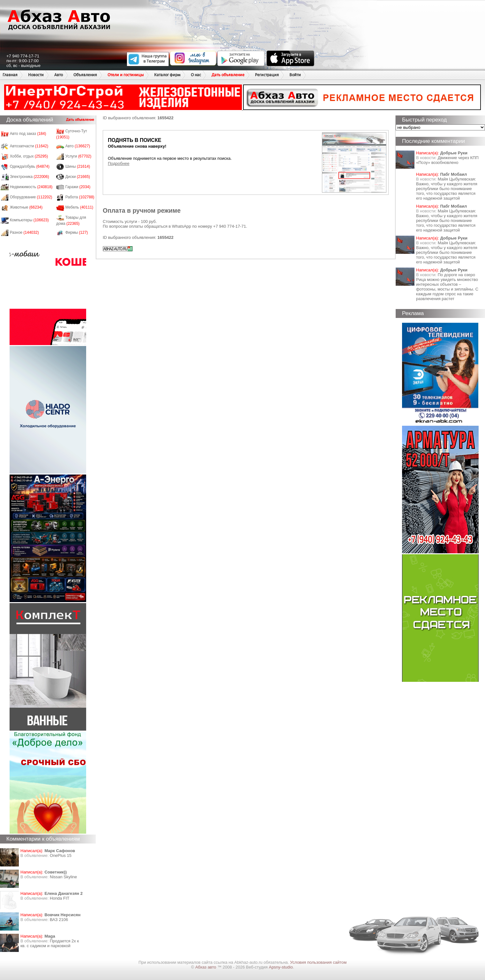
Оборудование (31, 197)
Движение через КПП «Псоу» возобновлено (447, 160)
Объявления (85, 75)
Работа (80, 197)
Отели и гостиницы (126, 75)
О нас (196, 75)
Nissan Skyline (63, 877)
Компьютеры (29, 220)
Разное (24, 232)
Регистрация (267, 75)
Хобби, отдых (29, 156)
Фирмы (77, 232)
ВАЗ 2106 (59, 920)
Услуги (78, 156)
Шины (78, 166)
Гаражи (78, 187)
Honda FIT (60, 898)
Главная (10, 75)
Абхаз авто (206, 967)
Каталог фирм (167, 75)
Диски (78, 177)
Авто (59, 75)
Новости (36, 75)
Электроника (30, 177)
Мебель (79, 207)
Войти (295, 75)
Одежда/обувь (30, 166)
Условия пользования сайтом (318, 962)
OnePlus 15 (61, 855)
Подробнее (119, 163)
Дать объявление (228, 75)
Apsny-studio (281, 967)
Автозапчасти (29, 146)
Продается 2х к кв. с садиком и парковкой (50, 943)
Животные (26, 207)
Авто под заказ (28, 134)
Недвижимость (31, 187)
